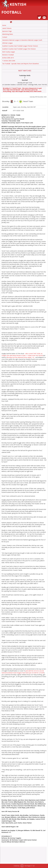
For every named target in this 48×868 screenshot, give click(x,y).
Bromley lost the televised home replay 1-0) (20, 357)
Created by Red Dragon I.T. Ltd (24, 866)
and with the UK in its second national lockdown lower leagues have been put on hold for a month (23, 672)
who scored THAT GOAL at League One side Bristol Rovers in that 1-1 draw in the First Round (22, 354)
